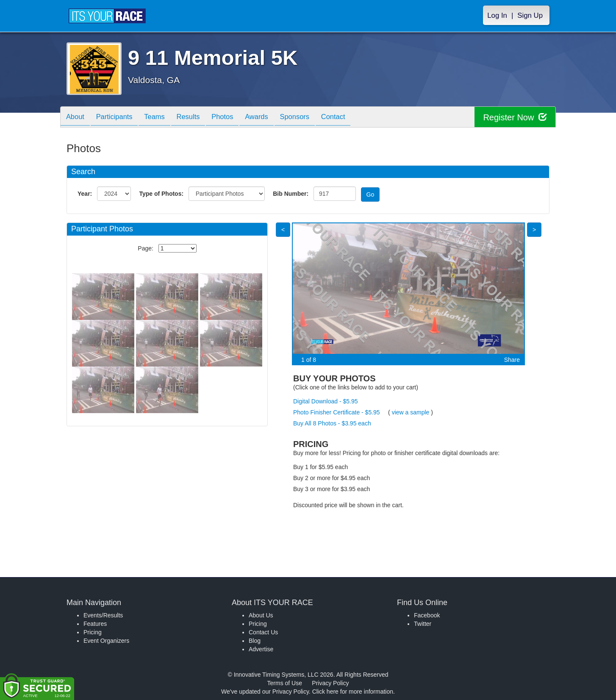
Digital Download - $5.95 (326, 401)
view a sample (411, 412)
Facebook (427, 615)
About (76, 118)
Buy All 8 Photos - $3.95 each (332, 423)
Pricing (93, 632)
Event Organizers (106, 641)
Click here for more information (353, 692)
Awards (269, 118)
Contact (350, 118)
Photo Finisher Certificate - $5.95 (337, 412)
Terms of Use (285, 683)
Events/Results (103, 615)
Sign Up (530, 15)
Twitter (423, 624)
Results (196, 118)
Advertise (261, 649)
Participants (118, 118)
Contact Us (263, 632)
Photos (233, 118)
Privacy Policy (330, 683)
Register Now (515, 117)
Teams (160, 118)
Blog (255, 641)
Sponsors (309, 118)
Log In (497, 15)
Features (95, 624)
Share (512, 360)
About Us (261, 615)
